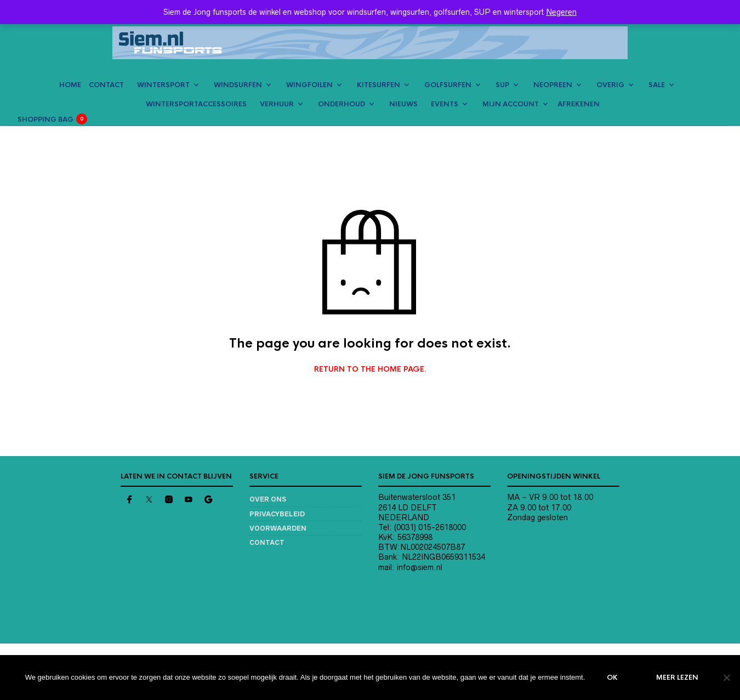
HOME (70, 85)
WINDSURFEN (238, 85)
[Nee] (726, 678)
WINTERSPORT (163, 85)
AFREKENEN (579, 104)
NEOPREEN (553, 85)
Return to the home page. (370, 369)
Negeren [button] (561, 12)
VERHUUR (277, 104)
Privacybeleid (277, 514)
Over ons (268, 499)
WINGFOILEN (309, 85)
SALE (657, 85)
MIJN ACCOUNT (511, 104)
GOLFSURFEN (448, 85)
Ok (612, 678)
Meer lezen (677, 678)
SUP (502, 85)
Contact (267, 542)
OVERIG (610, 85)
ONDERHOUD (341, 104)
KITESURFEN (378, 85)
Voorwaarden (278, 528)
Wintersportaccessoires (196, 104)
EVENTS (445, 104)
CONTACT (106, 85)
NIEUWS (403, 104)
